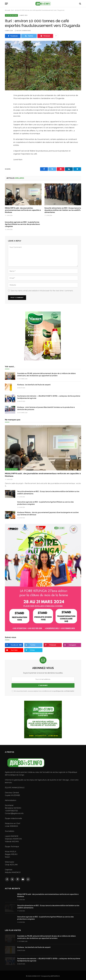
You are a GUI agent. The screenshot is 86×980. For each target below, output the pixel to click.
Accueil (7, 10)
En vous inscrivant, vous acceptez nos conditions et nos (43, 691)
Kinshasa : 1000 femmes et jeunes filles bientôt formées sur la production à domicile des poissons (46, 408)
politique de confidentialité (64, 691)
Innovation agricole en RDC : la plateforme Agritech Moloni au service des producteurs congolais (22, 224)
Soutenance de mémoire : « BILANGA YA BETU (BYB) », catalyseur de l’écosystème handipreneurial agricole (49, 397)
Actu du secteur (11, 15)
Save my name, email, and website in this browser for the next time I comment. (42, 291)
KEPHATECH (55, 976)
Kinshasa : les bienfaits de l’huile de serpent (34, 385)
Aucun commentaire (23, 31)
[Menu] (6, 4)
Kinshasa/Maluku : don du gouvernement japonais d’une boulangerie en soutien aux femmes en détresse (48, 514)
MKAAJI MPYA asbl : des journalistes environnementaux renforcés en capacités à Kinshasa (23, 210)
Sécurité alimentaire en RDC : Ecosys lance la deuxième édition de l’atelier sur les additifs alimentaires (63, 210)
